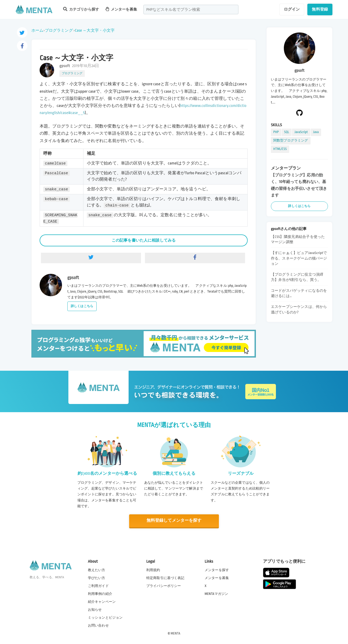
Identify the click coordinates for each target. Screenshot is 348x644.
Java (316, 132)
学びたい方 (97, 577)
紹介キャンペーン (102, 601)
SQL (287, 132)
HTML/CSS (280, 149)
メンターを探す (217, 570)
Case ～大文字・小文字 (95, 30)
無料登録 (320, 9)
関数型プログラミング (291, 140)
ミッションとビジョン (105, 617)
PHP (276, 132)
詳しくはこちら (82, 306)
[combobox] (191, 10)
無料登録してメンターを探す (174, 521)
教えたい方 (97, 570)
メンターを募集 (121, 9)
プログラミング (59, 30)
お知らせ (95, 609)
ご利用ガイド (98, 585)
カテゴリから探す (81, 9)
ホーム (37, 30)
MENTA (175, 633)
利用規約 (153, 570)
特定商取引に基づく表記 (165, 577)
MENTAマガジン (216, 593)
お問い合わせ (98, 625)
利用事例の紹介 (100, 593)
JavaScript (301, 132)
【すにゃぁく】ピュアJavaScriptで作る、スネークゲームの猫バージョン (299, 258)
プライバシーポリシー (164, 585)
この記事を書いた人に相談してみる (144, 240)
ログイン (292, 9)
